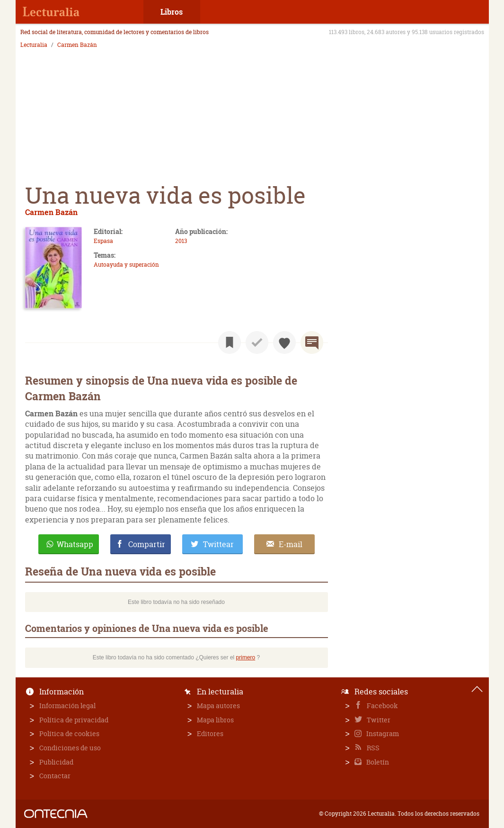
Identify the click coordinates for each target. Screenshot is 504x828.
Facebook (382, 706)
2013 (181, 241)
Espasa (103, 241)
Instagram (382, 733)
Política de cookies (69, 733)
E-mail (291, 544)
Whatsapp (75, 544)
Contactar (55, 776)
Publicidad (56, 762)
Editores (210, 733)
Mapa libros (215, 720)
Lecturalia (34, 45)
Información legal (67, 706)
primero (246, 657)
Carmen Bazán (77, 45)
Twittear (218, 544)
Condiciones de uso (70, 748)
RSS (372, 748)
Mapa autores (218, 706)
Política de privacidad (74, 720)
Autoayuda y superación (126, 265)
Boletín (377, 762)
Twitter (378, 720)
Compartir (147, 544)
